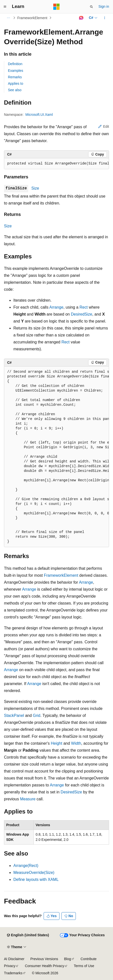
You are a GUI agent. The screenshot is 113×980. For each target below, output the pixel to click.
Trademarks (13, 973)
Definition (15, 64)
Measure (28, 799)
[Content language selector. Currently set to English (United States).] (28, 935)
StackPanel (14, 715)
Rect (84, 307)
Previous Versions (44, 959)
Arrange (56, 307)
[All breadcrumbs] (8, 18)
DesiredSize (82, 314)
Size (35, 188)
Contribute (89, 959)
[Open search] (91, 7)
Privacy (10, 966)
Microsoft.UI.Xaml (39, 115)
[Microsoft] (56, 7)
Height (56, 743)
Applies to (15, 83)
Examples (15, 71)
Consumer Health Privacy (44, 966)
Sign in (104, 6)
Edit (104, 126)
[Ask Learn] (81, 18)
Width (76, 743)
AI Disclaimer (14, 959)
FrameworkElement (32, 18)
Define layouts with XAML (36, 879)
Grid (37, 715)
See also (15, 90)
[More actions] (105, 18)
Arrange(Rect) (26, 866)
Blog (68, 959)
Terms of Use (84, 966)
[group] (56, 164)
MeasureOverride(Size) (34, 873)
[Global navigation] (5, 7)
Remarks (15, 77)
